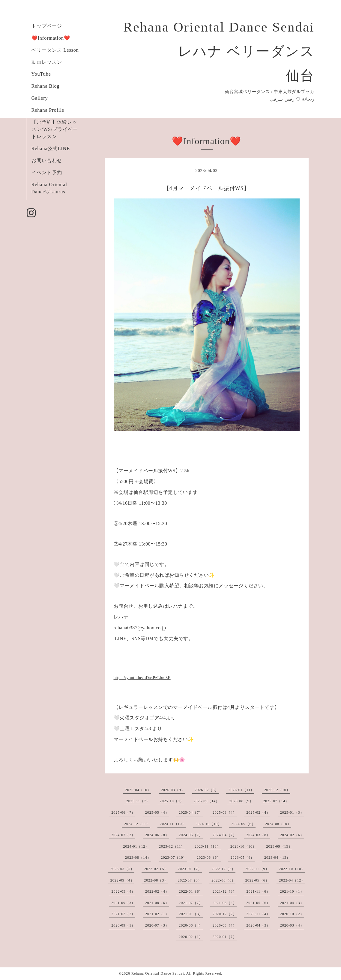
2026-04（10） (138, 790)
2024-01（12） (136, 846)
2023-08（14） (138, 857)
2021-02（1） (157, 914)
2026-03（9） (173, 790)
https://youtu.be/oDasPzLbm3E (142, 678)
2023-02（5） (156, 869)
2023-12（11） (172, 846)
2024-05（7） (191, 835)
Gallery (40, 98)
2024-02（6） (292, 835)
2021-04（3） (292, 903)
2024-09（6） (244, 824)
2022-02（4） (157, 891)
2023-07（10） (174, 857)
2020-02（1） (191, 937)
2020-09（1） (123, 925)
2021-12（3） (225, 891)
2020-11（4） (258, 914)
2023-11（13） (208, 846)
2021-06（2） (225, 903)
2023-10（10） (243, 846)
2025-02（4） (258, 812)
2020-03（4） (292, 925)
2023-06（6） (209, 857)
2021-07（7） (191, 903)
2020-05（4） (225, 925)
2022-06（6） (223, 880)
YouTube (41, 74)
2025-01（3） (292, 812)
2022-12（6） (223, 869)
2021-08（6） (157, 903)
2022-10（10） (292, 869)
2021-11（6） (258, 891)
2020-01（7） (225, 937)
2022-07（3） (190, 880)
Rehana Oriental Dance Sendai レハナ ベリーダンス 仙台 (219, 51)
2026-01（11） (242, 790)
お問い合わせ (47, 160)
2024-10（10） (209, 824)
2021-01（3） (191, 914)
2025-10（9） (172, 801)
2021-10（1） (292, 891)
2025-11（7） (138, 801)
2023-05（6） (243, 857)
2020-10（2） (292, 914)
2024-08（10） (278, 824)
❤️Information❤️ (51, 38)
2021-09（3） (123, 903)
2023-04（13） (277, 857)
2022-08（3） (156, 880)
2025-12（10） (277, 790)
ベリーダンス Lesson (55, 50)
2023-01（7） (190, 869)
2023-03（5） (122, 869)
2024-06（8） (157, 835)
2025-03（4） (225, 812)
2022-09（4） (122, 880)
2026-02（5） (207, 790)
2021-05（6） (258, 903)
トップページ (47, 26)
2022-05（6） (257, 880)
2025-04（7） (191, 812)
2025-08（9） (241, 801)
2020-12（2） (225, 914)
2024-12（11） (137, 824)
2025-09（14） (206, 801)
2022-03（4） (123, 891)
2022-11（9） (257, 869)
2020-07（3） (157, 925)
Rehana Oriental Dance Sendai (158, 973)
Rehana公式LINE (51, 148)
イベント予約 (47, 172)
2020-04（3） (258, 925)
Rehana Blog (46, 86)
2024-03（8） (258, 835)
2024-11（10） (173, 824)
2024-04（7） (225, 835)
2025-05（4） (157, 812)
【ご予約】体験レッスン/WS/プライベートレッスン (55, 129)
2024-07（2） (123, 835)
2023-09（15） (279, 846)
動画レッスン (47, 62)
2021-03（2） (123, 914)
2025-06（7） (123, 812)
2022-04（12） (292, 880)
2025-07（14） (276, 801)
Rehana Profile (48, 110)
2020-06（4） (191, 925)
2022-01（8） (191, 891)
